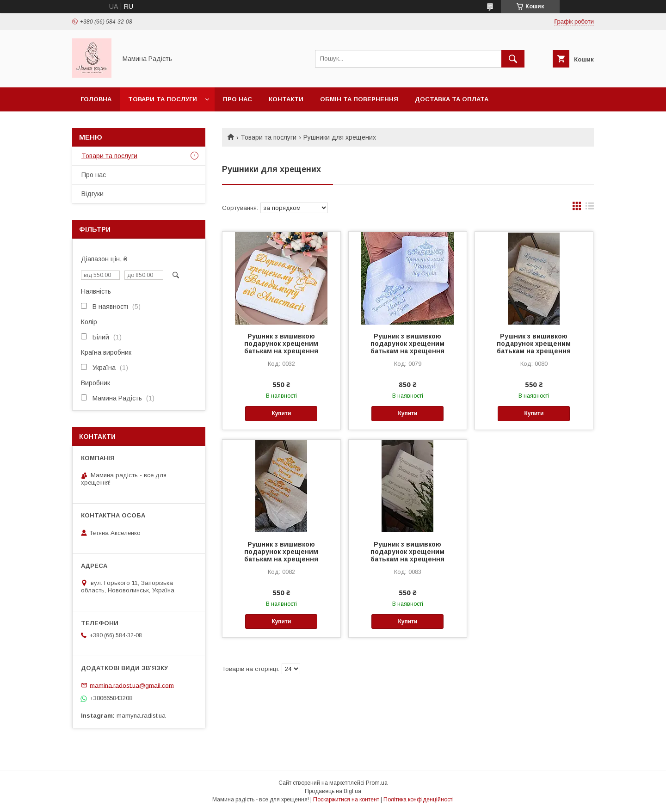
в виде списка (590, 208)
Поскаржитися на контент (346, 800)
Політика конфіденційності (419, 800)
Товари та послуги (163, 99)
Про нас (237, 99)
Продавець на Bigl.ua (333, 791)
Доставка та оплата (452, 99)
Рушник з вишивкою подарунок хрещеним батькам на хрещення (281, 344)
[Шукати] (513, 59)
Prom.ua (377, 783)
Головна (96, 99)
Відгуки (92, 194)
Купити (281, 413)
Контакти (286, 99)
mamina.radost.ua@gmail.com (132, 685)
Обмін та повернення (359, 99)
